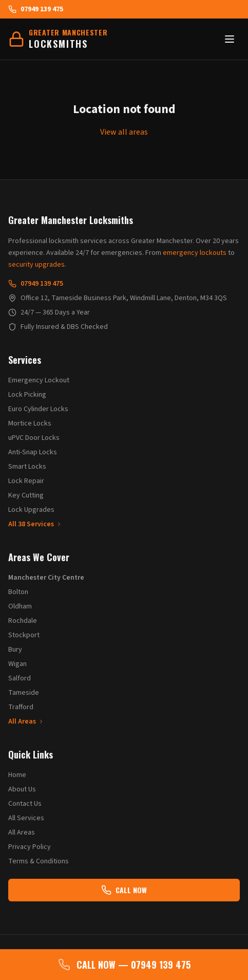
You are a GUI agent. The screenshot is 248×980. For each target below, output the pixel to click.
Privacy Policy (30, 847)
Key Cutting (26, 495)
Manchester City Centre (46, 578)
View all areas (124, 132)
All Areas (26, 722)
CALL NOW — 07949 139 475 (124, 965)
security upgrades (36, 265)
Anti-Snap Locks (33, 452)
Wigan (17, 664)
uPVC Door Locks (34, 438)
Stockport (24, 635)
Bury (15, 650)
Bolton (18, 592)
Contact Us (25, 804)
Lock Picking (27, 395)
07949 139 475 (36, 9)
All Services (26, 818)
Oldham (20, 606)
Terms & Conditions (39, 861)
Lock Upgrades (31, 510)
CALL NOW (124, 890)
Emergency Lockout (39, 380)
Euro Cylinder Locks (38, 409)
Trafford (21, 707)
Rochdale (23, 621)
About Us (22, 789)
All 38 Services (35, 524)
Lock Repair (26, 481)
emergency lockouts (195, 253)
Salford (20, 678)
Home (17, 775)
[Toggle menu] (230, 39)
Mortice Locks (30, 423)
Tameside (24, 693)
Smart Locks (27, 467)
